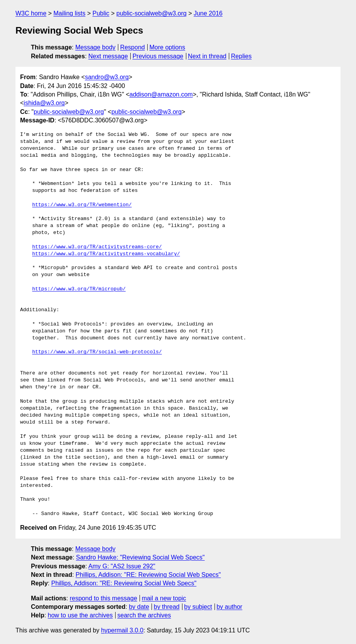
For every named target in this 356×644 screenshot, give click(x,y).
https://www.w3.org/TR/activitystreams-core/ (97, 247)
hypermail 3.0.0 (122, 630)
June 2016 (208, 13)
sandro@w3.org (107, 77)
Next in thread (207, 56)
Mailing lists (69, 13)
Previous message (158, 56)
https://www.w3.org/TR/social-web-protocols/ (97, 352)
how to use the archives (80, 615)
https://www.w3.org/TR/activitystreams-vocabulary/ (106, 254)
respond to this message (103, 598)
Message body (95, 47)
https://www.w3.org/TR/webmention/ (82, 205)
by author (229, 607)
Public (101, 13)
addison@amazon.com (161, 94)
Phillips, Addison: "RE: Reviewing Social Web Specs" (148, 575)
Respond (133, 47)
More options (168, 47)
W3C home (31, 13)
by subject (198, 607)
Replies (241, 56)
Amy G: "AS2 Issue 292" (122, 566)
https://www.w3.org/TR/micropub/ (79, 289)
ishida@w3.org (44, 103)
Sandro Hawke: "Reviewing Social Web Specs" (141, 557)
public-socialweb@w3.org (152, 13)
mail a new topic (164, 598)
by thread (167, 607)
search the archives (144, 615)
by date (139, 607)
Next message (108, 56)
